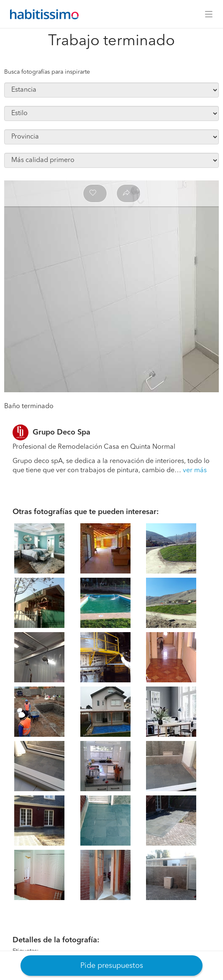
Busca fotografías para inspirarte (47, 72)
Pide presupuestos (112, 966)
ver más (195, 471)
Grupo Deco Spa (62, 432)
